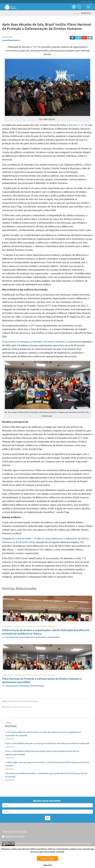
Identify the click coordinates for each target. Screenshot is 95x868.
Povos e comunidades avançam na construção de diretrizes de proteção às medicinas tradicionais (47, 743)
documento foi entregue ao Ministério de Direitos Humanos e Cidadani (41, 342)
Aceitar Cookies (48, 859)
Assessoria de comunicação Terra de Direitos (25, 686)
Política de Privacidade (13, 837)
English (83, 2)
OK (48, 818)
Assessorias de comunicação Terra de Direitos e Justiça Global (32, 637)
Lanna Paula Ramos (11, 40)
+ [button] (56, 626)
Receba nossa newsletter (48, 801)
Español (90, 2)
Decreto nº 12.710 (78, 125)
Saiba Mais (48, 865)
